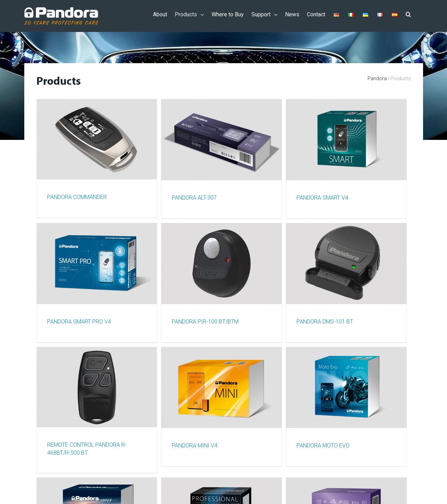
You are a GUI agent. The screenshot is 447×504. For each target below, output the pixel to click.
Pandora (377, 78)
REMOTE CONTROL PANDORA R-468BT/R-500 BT (87, 447)
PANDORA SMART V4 (322, 197)
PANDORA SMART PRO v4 (79, 320)
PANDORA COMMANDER (77, 197)
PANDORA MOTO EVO (323, 443)
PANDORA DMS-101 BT (325, 320)
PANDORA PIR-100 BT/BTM (205, 320)
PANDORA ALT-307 (194, 197)
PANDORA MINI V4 (195, 443)
